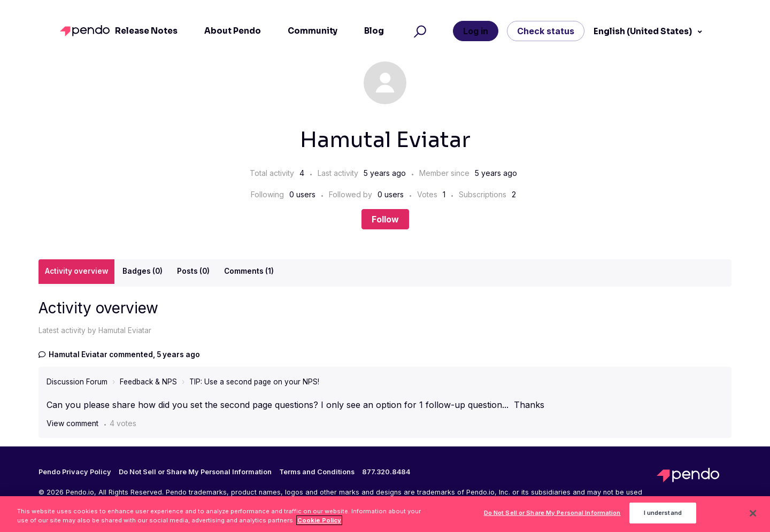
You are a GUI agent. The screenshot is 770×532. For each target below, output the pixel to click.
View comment (72, 423)
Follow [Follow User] (385, 219)
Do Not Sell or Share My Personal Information (195, 472)
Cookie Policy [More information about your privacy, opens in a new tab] (319, 523)
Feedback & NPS (148, 382)
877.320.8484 (386, 472)
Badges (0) (143, 271)
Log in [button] (476, 31)
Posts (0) (193, 271)
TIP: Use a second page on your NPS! (254, 382)
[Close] (753, 516)
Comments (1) (249, 271)
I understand (663, 516)
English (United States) (644, 31)
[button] (418, 31)
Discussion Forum (77, 382)
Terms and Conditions (317, 472)
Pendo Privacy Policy (75, 472)
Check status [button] (546, 31)
